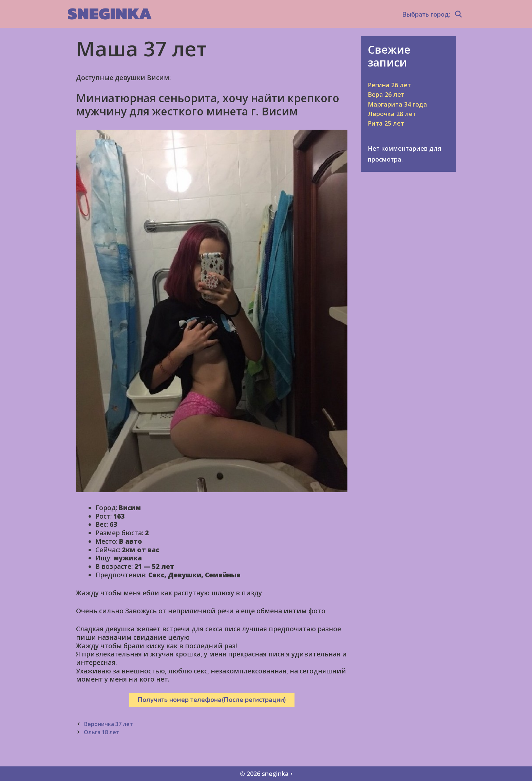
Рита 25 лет (386, 123)
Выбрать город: (426, 15)
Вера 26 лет (386, 94)
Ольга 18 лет (102, 732)
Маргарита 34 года (397, 104)
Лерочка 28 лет (392, 114)
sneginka (110, 13)
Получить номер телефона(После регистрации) (212, 700)
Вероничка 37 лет (108, 724)
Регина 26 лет (389, 85)
